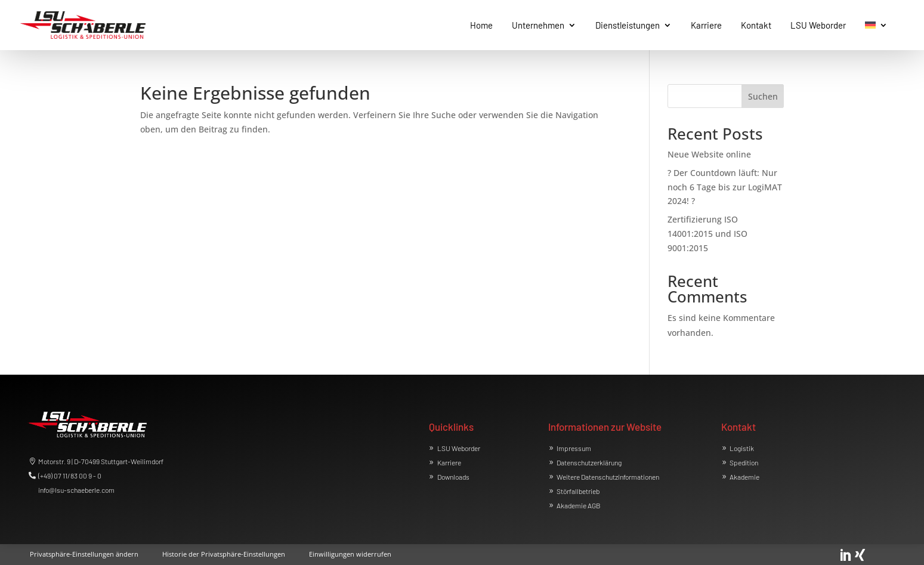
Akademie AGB (579, 505)
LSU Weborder (459, 448)
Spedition (744, 462)
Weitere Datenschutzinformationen (608, 477)
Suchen (763, 96)
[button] (84, 552)
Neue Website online (709, 154)
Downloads (453, 477)
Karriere (449, 462)
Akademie (744, 477)
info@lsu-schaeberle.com (76, 490)
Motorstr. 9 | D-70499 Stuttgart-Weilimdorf (101, 461)
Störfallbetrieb (578, 491)
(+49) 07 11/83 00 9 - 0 (70, 476)
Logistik (742, 448)
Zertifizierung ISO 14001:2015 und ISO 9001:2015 (707, 234)
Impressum (574, 448)
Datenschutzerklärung (589, 462)
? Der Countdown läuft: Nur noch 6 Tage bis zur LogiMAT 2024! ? (725, 187)
